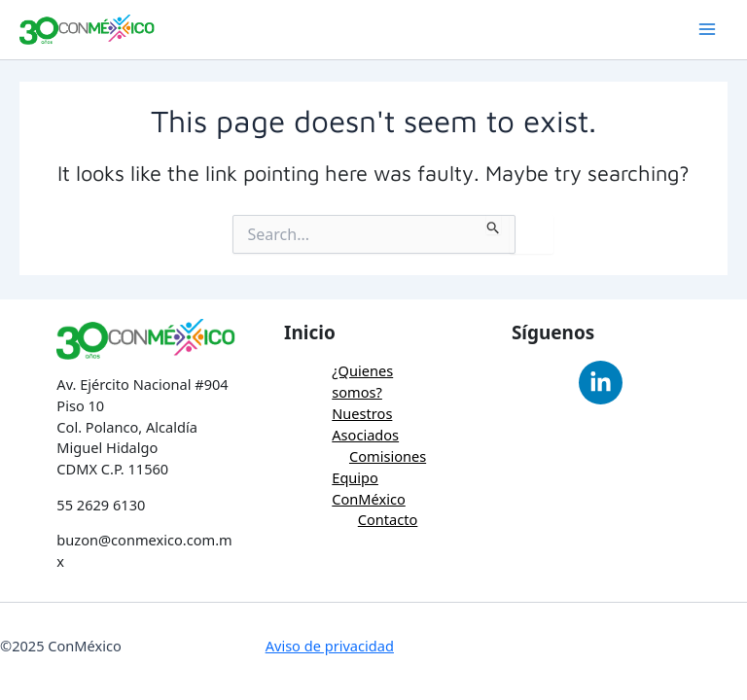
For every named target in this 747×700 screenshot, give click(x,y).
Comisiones (388, 456)
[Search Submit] (494, 225)
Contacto (388, 519)
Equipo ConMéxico (369, 488)
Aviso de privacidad (330, 646)
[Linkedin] (601, 383)
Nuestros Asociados (365, 424)
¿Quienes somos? (362, 381)
